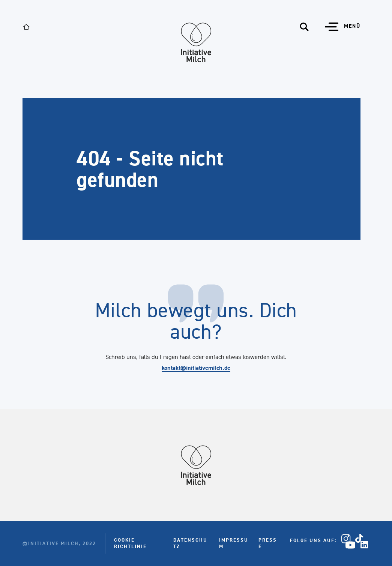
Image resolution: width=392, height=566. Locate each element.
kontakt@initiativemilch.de (196, 368)
